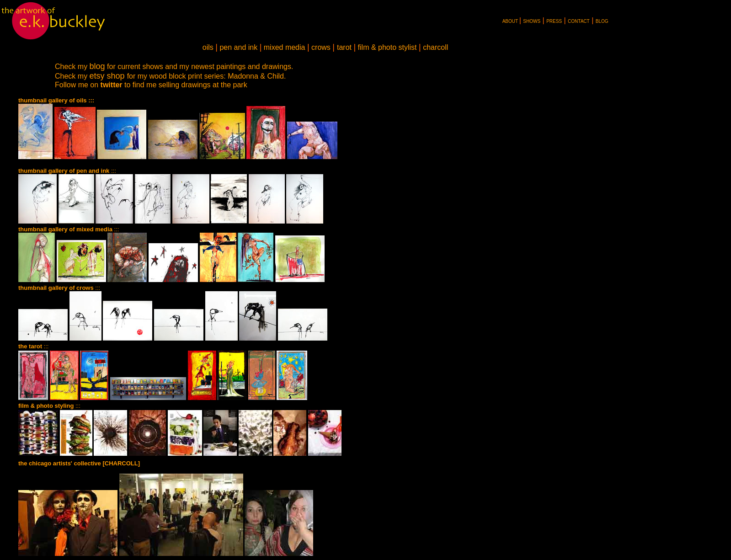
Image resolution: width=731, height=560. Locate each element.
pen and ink (238, 47)
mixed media (285, 47)
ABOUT (510, 21)
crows (321, 47)
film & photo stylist (387, 47)
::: (69, 229)
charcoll (435, 47)
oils (208, 47)
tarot (344, 47)
